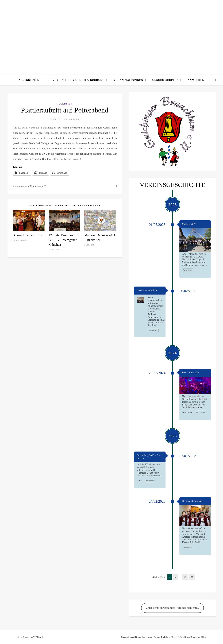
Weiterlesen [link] (188, 270)
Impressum (147, 637)
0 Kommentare (73, 119)
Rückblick (65, 104)
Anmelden (196, 80)
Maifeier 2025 (189, 224)
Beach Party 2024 (191, 373)
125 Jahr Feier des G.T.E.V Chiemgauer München (63, 240)
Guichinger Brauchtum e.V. (32, 186)
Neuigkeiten (29, 80)
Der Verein (55, 80)
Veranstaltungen (128, 80)
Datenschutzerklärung (131, 637)
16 (185, 577)
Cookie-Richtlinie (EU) (164, 637)
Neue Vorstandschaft (147, 290)
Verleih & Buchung (89, 80)
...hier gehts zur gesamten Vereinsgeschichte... (173, 608)
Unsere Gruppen (165, 80)
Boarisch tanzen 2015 (27, 235)
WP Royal (38, 637)
